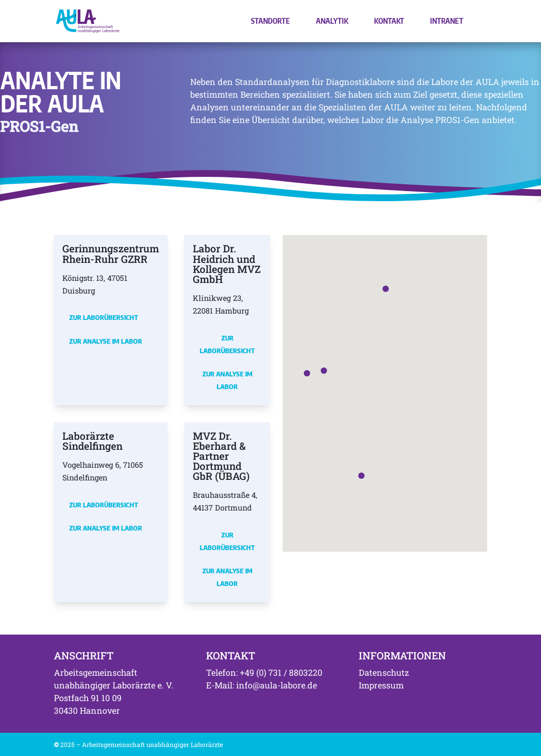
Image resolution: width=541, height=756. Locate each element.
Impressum (381, 685)
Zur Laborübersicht (104, 317)
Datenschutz (384, 672)
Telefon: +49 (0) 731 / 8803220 (264, 672)
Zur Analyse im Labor (106, 341)
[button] (324, 371)
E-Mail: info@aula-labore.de (262, 685)
